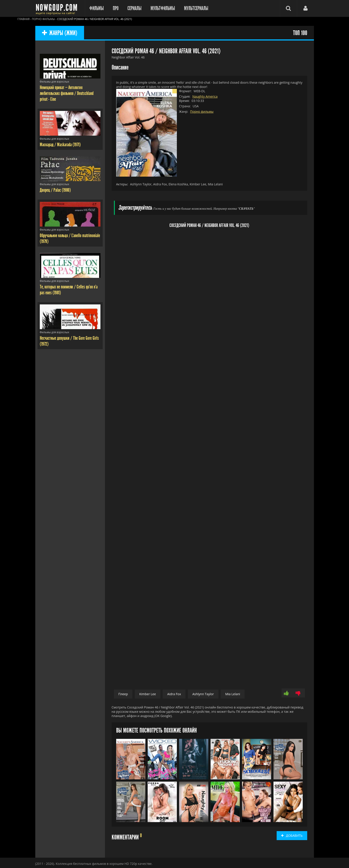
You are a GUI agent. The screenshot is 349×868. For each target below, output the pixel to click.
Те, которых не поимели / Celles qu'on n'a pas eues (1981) (69, 290)
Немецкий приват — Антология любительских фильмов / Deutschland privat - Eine (67, 93)
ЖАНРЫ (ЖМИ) (60, 33)
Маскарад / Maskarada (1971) (60, 145)
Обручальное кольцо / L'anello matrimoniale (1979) (70, 238)
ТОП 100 (300, 33)
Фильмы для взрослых (54, 82)
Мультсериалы (196, 8)
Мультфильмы (163, 8)
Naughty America (205, 96)
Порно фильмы (202, 111)
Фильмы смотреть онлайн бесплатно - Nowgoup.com (58, 8)
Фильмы (97, 8)
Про (116, 8)
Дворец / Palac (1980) (55, 190)
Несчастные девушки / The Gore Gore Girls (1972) (69, 341)
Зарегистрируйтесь (135, 208)
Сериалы (134, 8)
